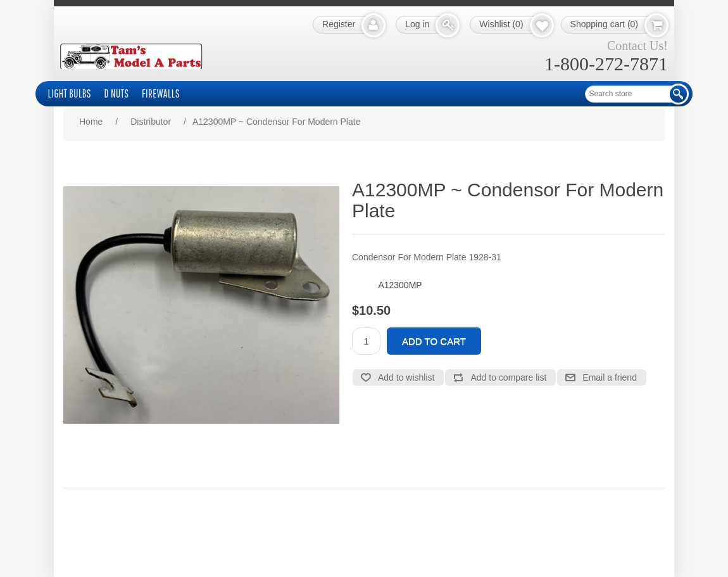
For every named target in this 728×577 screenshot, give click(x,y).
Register (339, 24)
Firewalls (161, 93)
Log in (417, 24)
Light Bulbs (70, 93)
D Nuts (117, 93)
